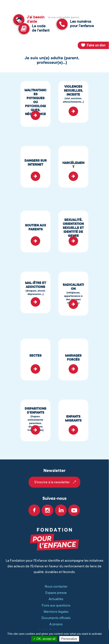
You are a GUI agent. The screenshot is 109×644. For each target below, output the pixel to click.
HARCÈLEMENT (73, 165)
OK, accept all (44, 639)
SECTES (35, 356)
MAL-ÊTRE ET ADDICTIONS (35, 288)
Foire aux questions (56, 605)
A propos (56, 624)
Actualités (56, 599)
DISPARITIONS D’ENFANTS (35, 419)
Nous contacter (56, 586)
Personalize (69, 639)
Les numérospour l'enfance (82, 24)
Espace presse (56, 593)
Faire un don (96, 45)
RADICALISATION (73, 294)
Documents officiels (56, 618)
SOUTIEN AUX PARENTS (36, 227)
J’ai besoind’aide (36, 19)
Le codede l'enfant (41, 28)
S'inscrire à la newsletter (52, 482)
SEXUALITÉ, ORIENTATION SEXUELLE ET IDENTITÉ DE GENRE (73, 228)
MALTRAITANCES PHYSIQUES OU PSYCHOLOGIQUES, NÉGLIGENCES (35, 104)
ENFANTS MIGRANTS (73, 419)
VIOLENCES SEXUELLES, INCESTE (73, 94)
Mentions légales (56, 612)
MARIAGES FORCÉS (73, 358)
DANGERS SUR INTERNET (36, 163)
